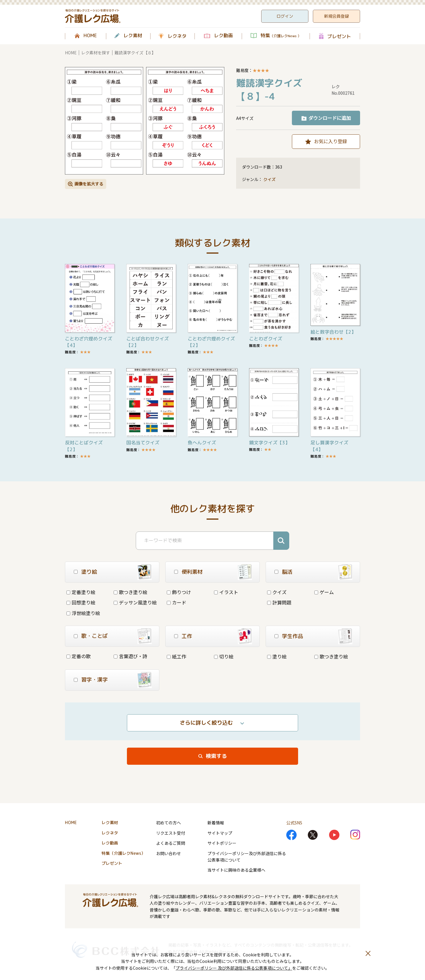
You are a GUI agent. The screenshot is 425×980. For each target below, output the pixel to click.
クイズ (269, 179)
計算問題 (279, 602)
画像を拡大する (89, 184)
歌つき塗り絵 (130, 592)
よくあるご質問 (171, 843)
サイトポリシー (222, 843)
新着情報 (216, 823)
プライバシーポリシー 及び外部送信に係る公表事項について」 (234, 968)
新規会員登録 (336, 16)
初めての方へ (169, 823)
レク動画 (223, 36)
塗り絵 (277, 656)
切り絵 (224, 656)
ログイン (285, 16)
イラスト (226, 592)
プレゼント (339, 36)
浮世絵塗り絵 (83, 613)
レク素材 (133, 36)
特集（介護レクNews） (123, 853)
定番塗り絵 (81, 592)
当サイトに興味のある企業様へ (236, 870)
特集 (281, 36)
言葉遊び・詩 (130, 656)
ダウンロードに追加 (330, 118)
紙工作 (176, 656)
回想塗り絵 (81, 602)
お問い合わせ (169, 853)
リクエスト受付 (171, 833)
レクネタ (177, 36)
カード (176, 602)
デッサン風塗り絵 (135, 602)
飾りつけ (179, 592)
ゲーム (324, 592)
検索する (216, 756)
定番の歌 (79, 656)
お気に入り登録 (331, 141)
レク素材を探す (96, 53)
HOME (90, 36)
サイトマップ (220, 833)
